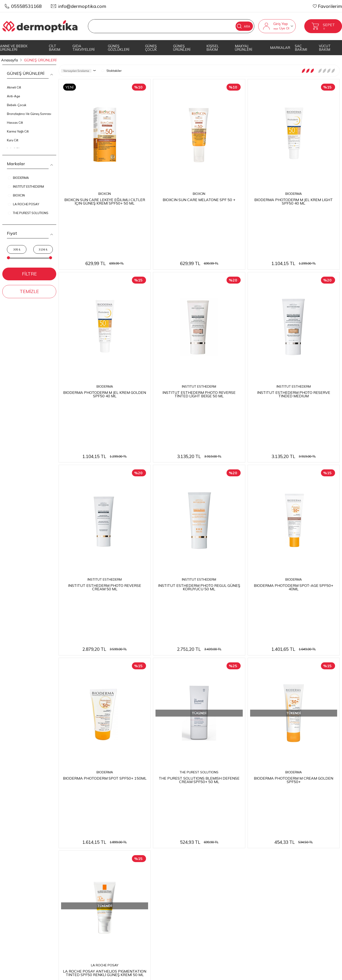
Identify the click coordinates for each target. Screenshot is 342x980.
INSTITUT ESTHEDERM (199, 337)
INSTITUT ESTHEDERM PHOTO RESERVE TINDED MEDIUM (294, 344)
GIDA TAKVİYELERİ (84, 48)
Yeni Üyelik (279, 836)
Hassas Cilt (15, 123)
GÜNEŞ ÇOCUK (151, 48)
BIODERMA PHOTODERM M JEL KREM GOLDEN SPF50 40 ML (105, 344)
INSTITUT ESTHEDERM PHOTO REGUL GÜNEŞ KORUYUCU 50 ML (199, 488)
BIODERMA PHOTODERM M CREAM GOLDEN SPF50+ (294, 631)
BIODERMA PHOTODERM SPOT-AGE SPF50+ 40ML (294, 488)
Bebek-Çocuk (17, 105)
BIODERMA (294, 194)
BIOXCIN (105, 194)
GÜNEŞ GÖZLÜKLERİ (119, 48)
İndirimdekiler (208, 853)
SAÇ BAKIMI (301, 48)
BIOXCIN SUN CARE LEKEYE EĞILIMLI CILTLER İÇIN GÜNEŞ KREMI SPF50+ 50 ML (105, 201)
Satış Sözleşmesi (137, 853)
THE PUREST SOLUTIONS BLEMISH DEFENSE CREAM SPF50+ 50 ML (199, 631)
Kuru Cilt (13, 140)
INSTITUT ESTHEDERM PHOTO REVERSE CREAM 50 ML (105, 488)
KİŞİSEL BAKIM (213, 48)
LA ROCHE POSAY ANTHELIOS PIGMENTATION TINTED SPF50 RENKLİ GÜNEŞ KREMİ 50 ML (105, 774)
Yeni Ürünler (206, 844)
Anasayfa (204, 836)
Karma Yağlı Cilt (18, 131)
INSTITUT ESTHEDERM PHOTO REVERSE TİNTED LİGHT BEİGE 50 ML (199, 344)
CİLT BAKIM (54, 48)
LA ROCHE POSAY (105, 767)
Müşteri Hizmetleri (213, 862)
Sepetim (202, 871)
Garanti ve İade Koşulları (145, 862)
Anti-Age (14, 96)
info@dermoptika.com (82, 6)
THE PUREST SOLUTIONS (199, 624)
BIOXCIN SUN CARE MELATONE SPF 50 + (199, 199)
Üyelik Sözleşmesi (138, 844)
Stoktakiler (112, 71)
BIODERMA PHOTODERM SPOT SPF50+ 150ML (105, 629)
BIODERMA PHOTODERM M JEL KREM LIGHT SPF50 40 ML (294, 201)
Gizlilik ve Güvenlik (139, 871)
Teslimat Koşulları (138, 836)
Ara (244, 26)
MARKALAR (280, 48)
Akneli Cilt (14, 87)
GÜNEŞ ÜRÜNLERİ (182, 48)
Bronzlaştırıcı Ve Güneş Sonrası (29, 114)
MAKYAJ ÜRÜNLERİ (244, 48)
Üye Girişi (278, 844)
